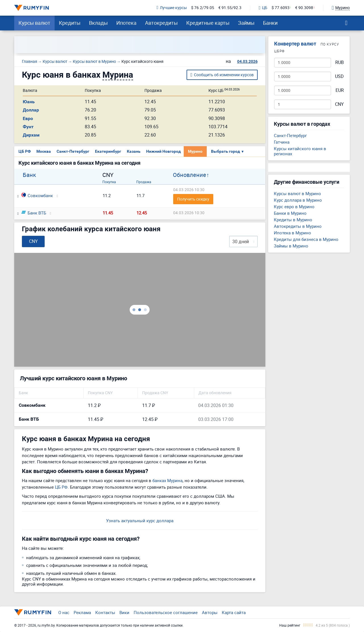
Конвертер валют (295, 44)
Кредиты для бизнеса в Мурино (306, 239)
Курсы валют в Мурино (297, 193)
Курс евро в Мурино (294, 206)
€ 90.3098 (304, 8)
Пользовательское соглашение (166, 612)
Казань (134, 151)
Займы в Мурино (291, 246)
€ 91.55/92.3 (230, 8)
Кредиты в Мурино (293, 220)
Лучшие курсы (172, 8)
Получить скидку (193, 199)
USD (339, 76)
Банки (270, 23)
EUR (340, 90)
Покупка (109, 182)
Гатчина (282, 142)
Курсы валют (34, 23)
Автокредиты (161, 23)
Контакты (105, 612)
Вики (124, 612)
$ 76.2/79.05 (203, 8)
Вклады (98, 23)
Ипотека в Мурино (292, 233)
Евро (28, 118)
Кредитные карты (208, 23)
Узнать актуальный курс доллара (140, 521)
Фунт (28, 127)
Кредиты (70, 23)
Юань (29, 102)
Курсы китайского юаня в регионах (300, 151)
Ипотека (126, 23)
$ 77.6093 (281, 8)
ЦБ (263, 8)
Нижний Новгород (164, 151)
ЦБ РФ (25, 151)
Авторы (210, 612)
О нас (64, 612)
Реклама (82, 612)
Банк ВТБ (34, 213)
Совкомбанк (37, 195)
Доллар (31, 110)
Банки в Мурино (290, 213)
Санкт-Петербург (73, 151)
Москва (44, 151)
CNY (339, 104)
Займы (246, 23)
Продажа (144, 182)
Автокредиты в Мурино (298, 226)
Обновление (190, 175)
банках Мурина (167, 480)
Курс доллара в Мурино (298, 200)
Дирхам (31, 135)
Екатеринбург (108, 151)
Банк (29, 175)
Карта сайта (234, 612)
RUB (340, 62)
